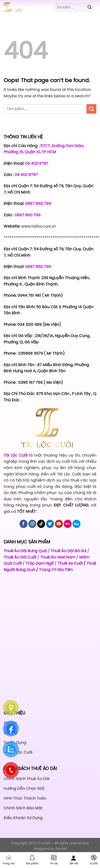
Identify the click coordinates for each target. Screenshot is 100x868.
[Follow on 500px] (76, 524)
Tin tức (54, 860)
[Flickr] (68, 524)
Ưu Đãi (94, 860)
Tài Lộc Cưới (16, 455)
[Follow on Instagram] (32, 524)
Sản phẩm (32, 860)
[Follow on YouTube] (59, 524)
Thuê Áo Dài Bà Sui (69, 551)
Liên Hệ (74, 860)
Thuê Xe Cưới (70, 563)
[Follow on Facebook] (24, 524)
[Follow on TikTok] (41, 524)
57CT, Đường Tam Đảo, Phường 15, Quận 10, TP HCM (44, 149)
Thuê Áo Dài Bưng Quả (25, 551)
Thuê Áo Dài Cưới (20, 557)
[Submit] (90, 7)
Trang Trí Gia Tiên (56, 570)
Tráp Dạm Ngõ (40, 563)
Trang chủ (9, 860)
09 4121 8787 (37, 163)
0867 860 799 (38, 203)
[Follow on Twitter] (50, 524)
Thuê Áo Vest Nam (58, 557)
